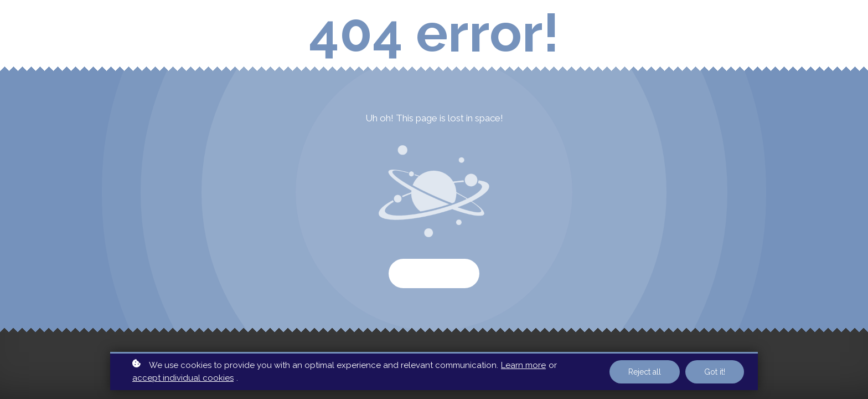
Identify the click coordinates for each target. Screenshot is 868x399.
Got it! (715, 372)
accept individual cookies (183, 378)
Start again (434, 273)
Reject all (645, 372)
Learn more (523, 365)
